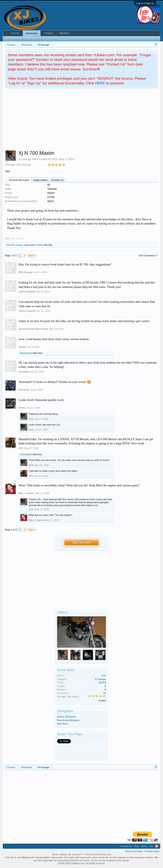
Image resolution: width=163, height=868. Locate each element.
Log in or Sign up (145, 3)
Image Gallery (40, 180)
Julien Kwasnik (27, 292)
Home (144, 846)
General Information (19, 180)
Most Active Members (68, 720)
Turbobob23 (26, 454)
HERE (100, 83)
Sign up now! (81, 542)
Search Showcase (67, 717)
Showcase (32, 33)
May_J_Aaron (26, 493)
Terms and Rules (134, 851)
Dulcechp (24, 390)
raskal (27, 245)
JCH (55, 159)
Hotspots (48, 33)
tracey (19, 245)
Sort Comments (148, 255)
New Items (63, 724)
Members (64, 33)
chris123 (11, 245)
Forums (15, 33)
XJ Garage (25, 159)
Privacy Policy (152, 851)
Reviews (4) (57, 180)
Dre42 (22, 408)
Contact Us (126, 846)
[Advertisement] (82, 120)
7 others (39, 245)
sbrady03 (24, 372)
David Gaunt (26, 353)
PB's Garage (26, 272)
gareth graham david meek (33, 329)
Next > (32, 255)
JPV (21, 448)
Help (137, 846)
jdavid (22, 347)
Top (151, 846)
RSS (157, 846)
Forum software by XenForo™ (82, 854)
